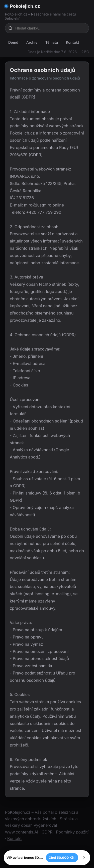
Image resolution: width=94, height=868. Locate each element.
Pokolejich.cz (25, 6)
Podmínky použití (72, 832)
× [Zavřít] (84, 857)
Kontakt (72, 42)
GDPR (47, 832)
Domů (13, 42)
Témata (52, 42)
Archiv (32, 42)
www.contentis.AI (22, 832)
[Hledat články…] (50, 28)
